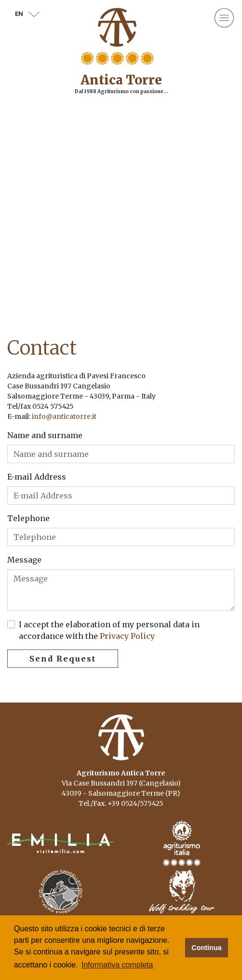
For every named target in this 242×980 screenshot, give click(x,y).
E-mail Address (37, 477)
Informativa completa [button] (117, 965)
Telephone (28, 518)
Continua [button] (206, 948)
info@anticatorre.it (64, 416)
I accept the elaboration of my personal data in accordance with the (109, 630)
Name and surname (45, 435)
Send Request (63, 659)
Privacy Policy (126, 636)
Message (24, 560)
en (27, 14)
